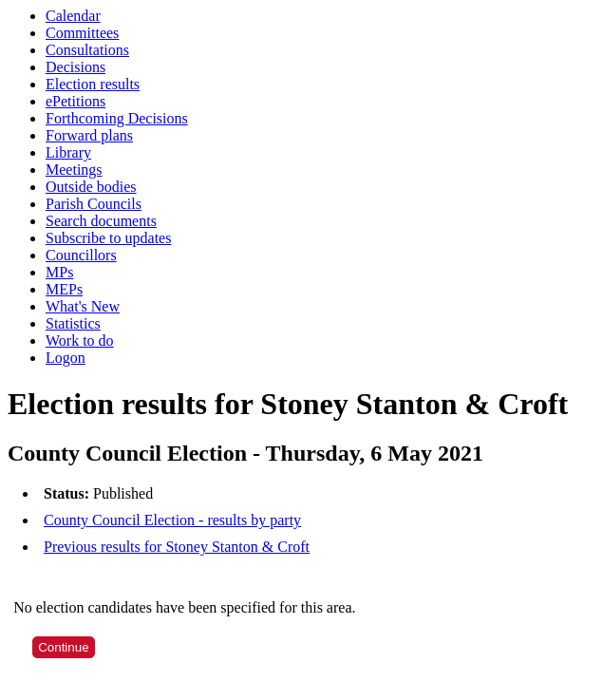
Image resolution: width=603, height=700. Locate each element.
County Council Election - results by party (172, 520)
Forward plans (89, 135)
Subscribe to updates (108, 238)
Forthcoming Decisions (117, 118)
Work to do (80, 341)
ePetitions (75, 101)
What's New (83, 306)
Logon (66, 358)
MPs (59, 272)
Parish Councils (94, 204)
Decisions (75, 67)
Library (68, 152)
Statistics (73, 323)
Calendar (73, 16)
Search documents (101, 221)
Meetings (74, 170)
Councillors (81, 255)
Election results (93, 84)
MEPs (64, 289)
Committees (82, 33)
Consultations (87, 50)
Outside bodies (91, 187)
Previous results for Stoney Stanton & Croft (177, 547)
